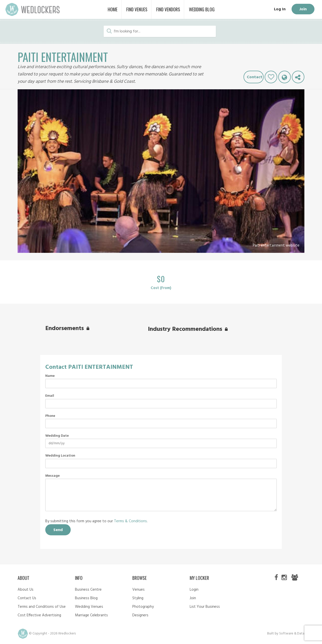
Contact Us (27, 598)
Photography (143, 607)
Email (50, 396)
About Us (26, 590)
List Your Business (205, 607)
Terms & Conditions (130, 521)
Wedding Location (60, 456)
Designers (140, 615)
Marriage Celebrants (91, 615)
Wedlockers (33, 9)
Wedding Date (57, 436)
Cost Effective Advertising (39, 615)
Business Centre (88, 590)
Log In (279, 9)
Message (52, 476)
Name (50, 376)
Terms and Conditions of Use (42, 607)
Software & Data (292, 634)
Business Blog (86, 598)
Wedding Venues (89, 607)
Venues (138, 590)
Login (194, 590)
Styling (138, 598)
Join (303, 9)
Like (271, 77)
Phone (50, 416)
